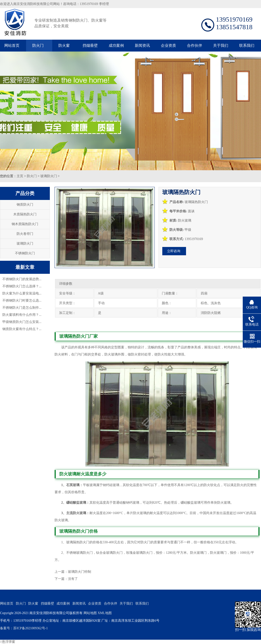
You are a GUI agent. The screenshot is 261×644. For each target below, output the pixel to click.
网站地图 (90, 613)
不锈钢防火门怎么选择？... (22, 286)
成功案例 (116, 45)
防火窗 (64, 45)
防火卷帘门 (25, 234)
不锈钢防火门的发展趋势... (22, 279)
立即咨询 (174, 251)
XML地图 (105, 613)
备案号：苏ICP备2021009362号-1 (24, 628)
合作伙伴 (195, 45)
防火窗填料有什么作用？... (22, 315)
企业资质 (168, 45)
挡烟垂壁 (90, 45)
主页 (20, 176)
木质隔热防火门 (25, 214)
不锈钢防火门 (25, 253)
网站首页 (12, 45)
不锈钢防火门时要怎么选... (22, 301)
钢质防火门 (25, 205)
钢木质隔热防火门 (25, 224)
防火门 (38, 45)
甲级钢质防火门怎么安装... (22, 322)
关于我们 (221, 45)
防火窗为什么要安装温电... (22, 293)
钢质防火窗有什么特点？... (22, 329)
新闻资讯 (142, 45)
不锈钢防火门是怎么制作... (22, 308)
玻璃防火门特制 (79, 572)
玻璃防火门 (49, 176)
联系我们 (247, 45)
